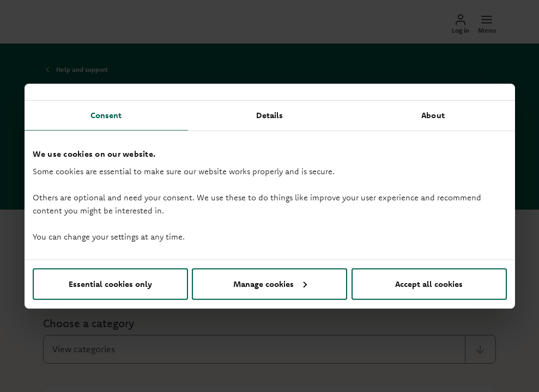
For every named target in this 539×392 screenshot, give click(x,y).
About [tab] (433, 115)
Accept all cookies (429, 283)
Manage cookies (270, 283)
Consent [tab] (106, 115)
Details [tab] (270, 115)
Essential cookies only (110, 283)
